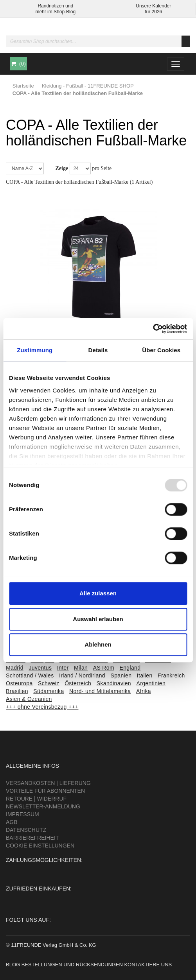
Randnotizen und (55, 6)
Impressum (22, 814)
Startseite (23, 86)
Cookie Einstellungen (40, 846)
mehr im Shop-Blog (55, 12)
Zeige (62, 168)
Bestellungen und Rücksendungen (72, 965)
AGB (12, 822)
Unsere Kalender (153, 6)
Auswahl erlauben (98, 619)
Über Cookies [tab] (161, 350)
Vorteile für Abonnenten (45, 791)
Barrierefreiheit (32, 838)
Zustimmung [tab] (35, 350)
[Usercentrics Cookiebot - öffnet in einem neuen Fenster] (153, 329)
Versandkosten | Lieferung (48, 783)
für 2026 (153, 12)
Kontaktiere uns (148, 965)
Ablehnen (98, 644)
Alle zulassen (98, 593)
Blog (13, 965)
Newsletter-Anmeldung (43, 806)
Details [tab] (98, 350)
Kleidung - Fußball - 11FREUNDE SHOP (88, 86)
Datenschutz (26, 830)
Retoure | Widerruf (36, 799)
